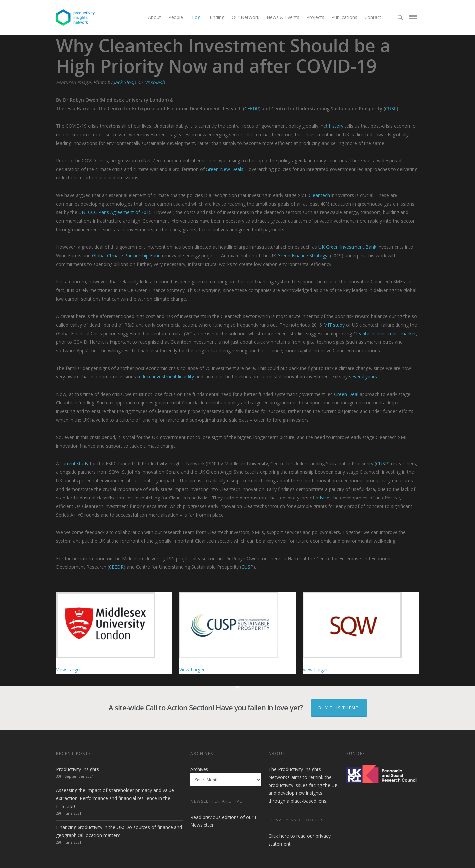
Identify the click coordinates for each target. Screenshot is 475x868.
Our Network (245, 17)
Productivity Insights (78, 769)
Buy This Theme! (339, 708)
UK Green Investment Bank (347, 247)
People (176, 17)
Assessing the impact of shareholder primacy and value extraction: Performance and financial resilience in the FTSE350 (115, 798)
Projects (315, 17)
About (155, 17)
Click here (279, 836)
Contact (373, 17)
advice (322, 498)
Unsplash (155, 82)
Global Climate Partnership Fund (126, 256)
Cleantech (319, 195)
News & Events (283, 17)
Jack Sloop (125, 82)
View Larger (69, 670)
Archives (199, 769)
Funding (216, 17)
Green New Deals (225, 169)
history (336, 126)
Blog (195, 17)
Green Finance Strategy (302, 256)
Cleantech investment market (385, 333)
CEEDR (252, 108)
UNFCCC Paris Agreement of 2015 (115, 212)
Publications (344, 17)
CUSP (391, 108)
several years (363, 377)
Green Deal (346, 394)
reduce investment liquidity (166, 377)
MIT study (334, 325)
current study (74, 463)
